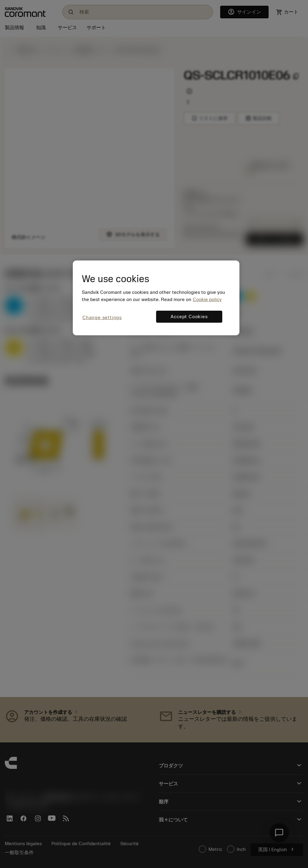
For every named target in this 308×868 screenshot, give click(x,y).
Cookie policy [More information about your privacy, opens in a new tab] (207, 300)
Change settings (102, 318)
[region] (156, 298)
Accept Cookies (189, 317)
